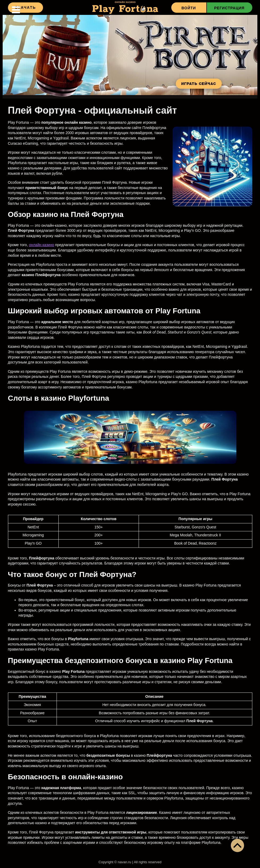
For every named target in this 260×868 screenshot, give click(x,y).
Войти (189, 8)
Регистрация (229, 8)
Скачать (25, 7)
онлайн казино (42, 245)
